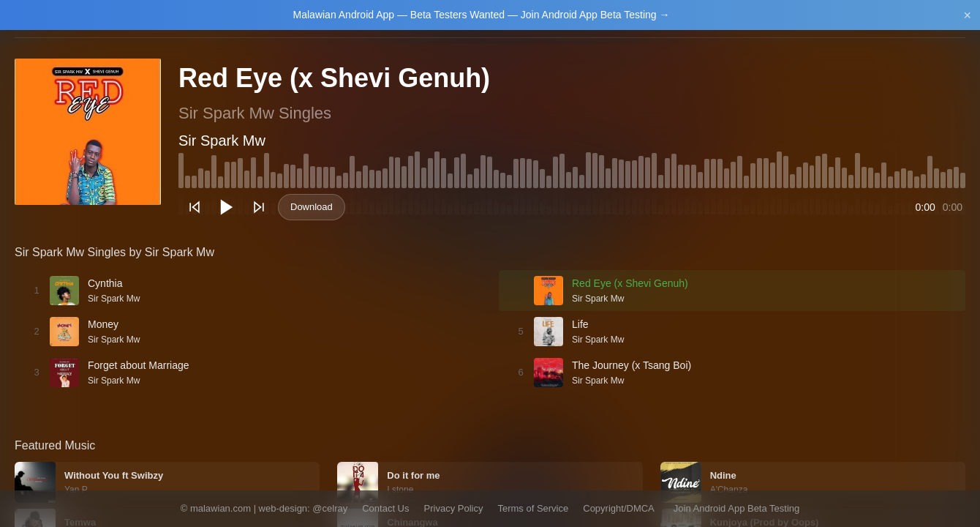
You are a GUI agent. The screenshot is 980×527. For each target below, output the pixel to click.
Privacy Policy (454, 508)
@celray (330, 508)
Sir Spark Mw (222, 141)
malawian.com (220, 508)
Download (312, 207)
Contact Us (385, 508)
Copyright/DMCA (619, 508)
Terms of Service (533, 508)
